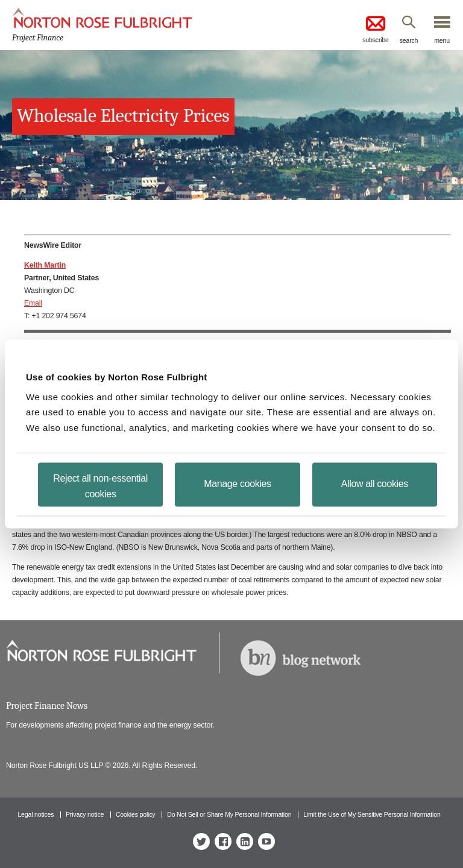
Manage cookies (237, 484)
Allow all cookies (375, 484)
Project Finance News (47, 706)
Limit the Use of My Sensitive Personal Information (372, 814)
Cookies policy (136, 814)
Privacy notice (85, 814)
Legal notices (36, 814)
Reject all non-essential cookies (100, 486)
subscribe (376, 29)
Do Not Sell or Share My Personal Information (229, 814)
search (409, 40)
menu (442, 40)
